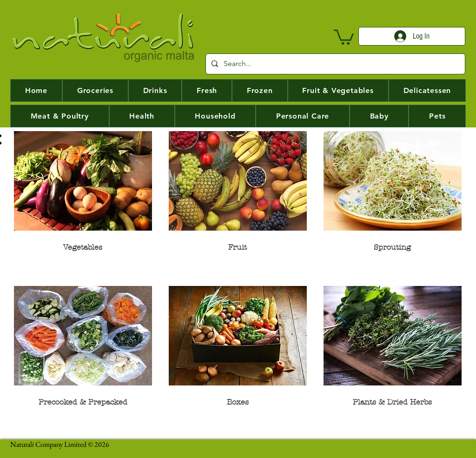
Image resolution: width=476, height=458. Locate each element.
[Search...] (334, 64)
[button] (344, 36)
